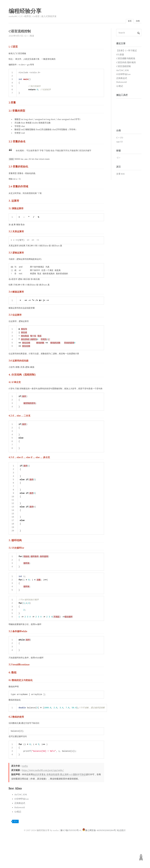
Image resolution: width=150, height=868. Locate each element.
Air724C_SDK (21, 817)
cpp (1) (119, 142)
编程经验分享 (25, 11)
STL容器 (120, 55)
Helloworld (20, 830)
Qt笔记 (18, 835)
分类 (119, 131)
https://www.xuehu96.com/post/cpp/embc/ (43, 793)
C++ (26, 37)
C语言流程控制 (123, 67)
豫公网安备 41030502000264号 (99, 853)
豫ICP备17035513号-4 (71, 853)
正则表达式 (20, 826)
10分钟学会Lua (21, 822)
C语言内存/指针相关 (126, 63)
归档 (137, 21)
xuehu (25, 789)
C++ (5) (120, 138)
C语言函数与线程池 (126, 59)
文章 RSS (120, 175)
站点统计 (121, 853)
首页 (128, 21)
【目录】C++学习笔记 (127, 51)
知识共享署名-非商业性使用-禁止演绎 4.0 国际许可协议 (59, 797)
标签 (119, 151)
